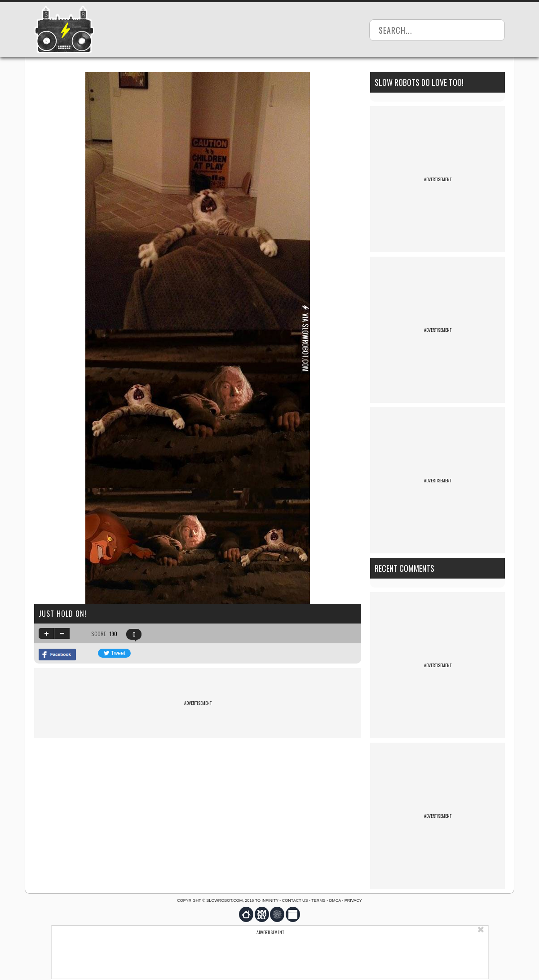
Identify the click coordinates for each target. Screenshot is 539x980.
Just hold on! (63, 614)
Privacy (353, 900)
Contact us (295, 900)
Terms (318, 900)
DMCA (335, 900)
